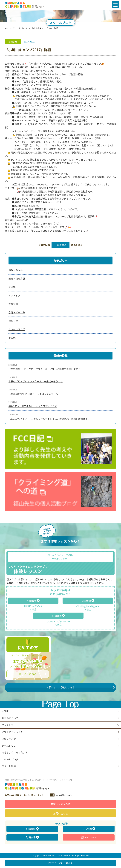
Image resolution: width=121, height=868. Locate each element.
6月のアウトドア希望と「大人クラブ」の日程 (33, 406)
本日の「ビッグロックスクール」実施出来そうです (36, 381)
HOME (5, 711)
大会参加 (13, 304)
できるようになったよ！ (15, 752)
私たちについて (10, 718)
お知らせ (13, 321)
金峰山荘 (38, 216)
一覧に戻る (60, 245)
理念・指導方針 (17, 279)
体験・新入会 (16, 270)
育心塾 (12, 287)
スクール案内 (9, 766)
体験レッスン (9, 739)
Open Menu (115, 5)
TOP (7, 28)
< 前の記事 (44, 245)
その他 (12, 338)
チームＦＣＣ (9, 746)
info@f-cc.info (64, 795)
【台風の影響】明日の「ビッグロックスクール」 (35, 394)
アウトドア (14, 295)
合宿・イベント (17, 312)
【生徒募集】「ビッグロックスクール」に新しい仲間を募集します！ (45, 369)
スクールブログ (20, 28)
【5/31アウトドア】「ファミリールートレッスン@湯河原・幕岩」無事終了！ (49, 419)
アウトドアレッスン (12, 732)
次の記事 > (77, 245)
